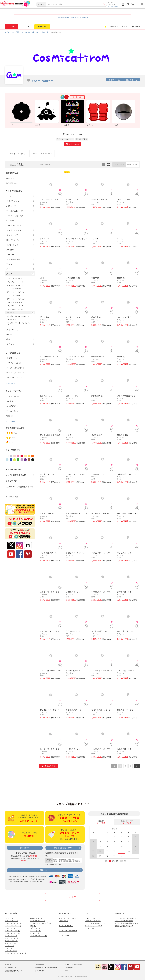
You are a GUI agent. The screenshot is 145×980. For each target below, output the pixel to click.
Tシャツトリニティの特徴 (68, 931)
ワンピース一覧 (10, 928)
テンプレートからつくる (67, 918)
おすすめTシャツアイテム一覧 (15, 953)
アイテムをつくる (65, 913)
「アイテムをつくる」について (96, 923)
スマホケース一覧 (11, 951)
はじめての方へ (64, 935)
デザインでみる (132, 164)
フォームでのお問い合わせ (124, 921)
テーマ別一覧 (34, 933)
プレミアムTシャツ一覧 (13, 923)
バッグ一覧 (9, 948)
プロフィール (114, 80)
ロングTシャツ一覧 (12, 938)
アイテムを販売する (66, 926)
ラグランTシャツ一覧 (12, 931)
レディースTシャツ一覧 (13, 926)
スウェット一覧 (10, 943)
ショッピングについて (93, 918)
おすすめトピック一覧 (37, 921)
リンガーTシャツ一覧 (12, 933)
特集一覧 (33, 926)
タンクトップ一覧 (11, 936)
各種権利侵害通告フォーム (124, 926)
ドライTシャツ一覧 (12, 921)
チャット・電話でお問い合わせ (126, 918)
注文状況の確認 (113, 6)
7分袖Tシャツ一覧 (11, 941)
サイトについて (90, 928)
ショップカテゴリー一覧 (38, 936)
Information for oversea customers (72, 17)
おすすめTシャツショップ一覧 (40, 923)
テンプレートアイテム (42, 153)
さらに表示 (10, 383)
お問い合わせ (135, 27)
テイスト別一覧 (35, 931)
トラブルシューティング (93, 926)
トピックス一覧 (35, 928)
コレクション (132, 80)
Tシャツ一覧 (9, 918)
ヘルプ (124, 27)
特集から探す (14, 497)
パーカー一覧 (10, 946)
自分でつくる (63, 921)
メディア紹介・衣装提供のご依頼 (126, 923)
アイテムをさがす (11, 913)
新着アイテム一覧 (36, 918)
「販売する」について (93, 921)
